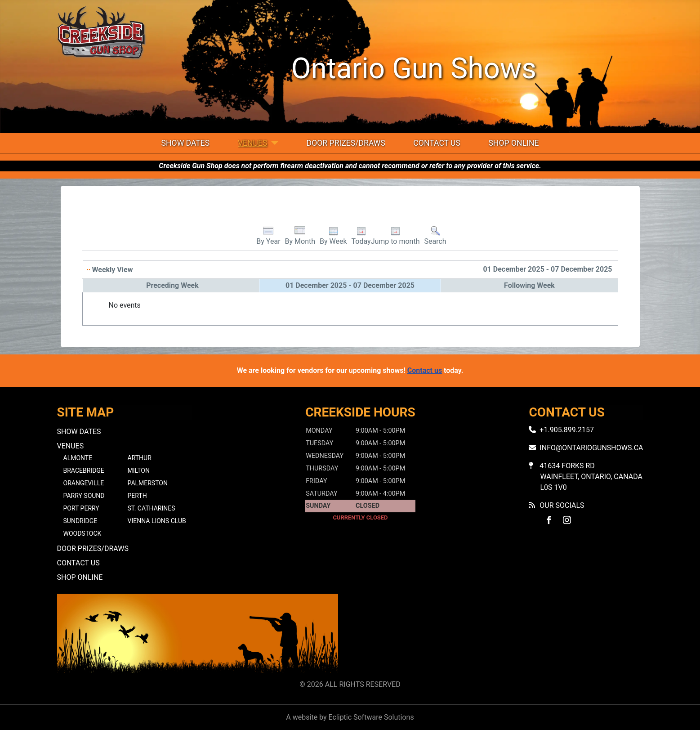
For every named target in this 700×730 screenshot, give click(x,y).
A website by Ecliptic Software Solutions (350, 717)
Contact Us (437, 143)
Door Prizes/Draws (346, 143)
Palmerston (148, 483)
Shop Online (513, 143)
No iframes (503, 635)
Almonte (78, 458)
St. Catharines (152, 508)
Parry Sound (84, 496)
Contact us (425, 370)
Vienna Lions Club (157, 521)
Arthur (140, 458)
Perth (137, 496)
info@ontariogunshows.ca (591, 448)
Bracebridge (84, 470)
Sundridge (80, 521)
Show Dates (186, 143)
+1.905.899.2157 (567, 430)
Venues (253, 143)
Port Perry (81, 508)
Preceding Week (172, 285)
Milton (139, 470)
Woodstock (82, 533)
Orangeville (84, 483)
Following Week (529, 285)
